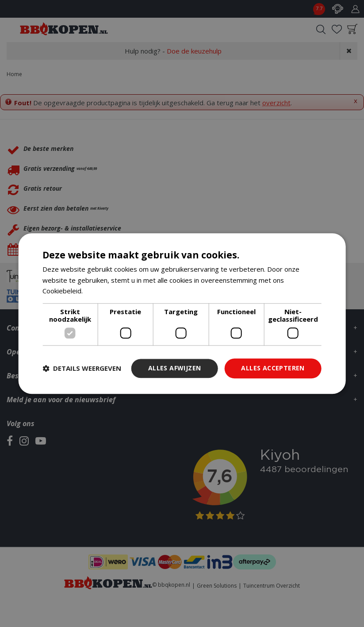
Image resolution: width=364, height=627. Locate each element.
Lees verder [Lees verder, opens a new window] (103, 291)
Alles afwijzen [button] (175, 368)
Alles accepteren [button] (273, 368)
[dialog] (182, 313)
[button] (82, 369)
